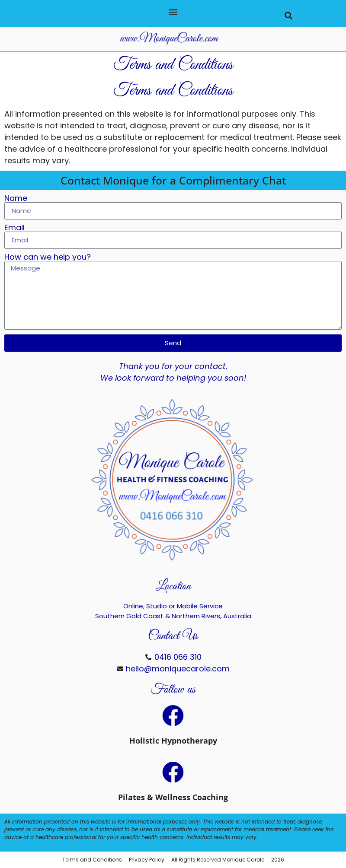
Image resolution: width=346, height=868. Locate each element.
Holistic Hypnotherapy (173, 741)
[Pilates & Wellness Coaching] (173, 772)
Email (14, 228)
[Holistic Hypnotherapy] (173, 715)
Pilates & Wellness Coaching (173, 797)
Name (16, 198)
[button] (173, 11)
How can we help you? (48, 257)
